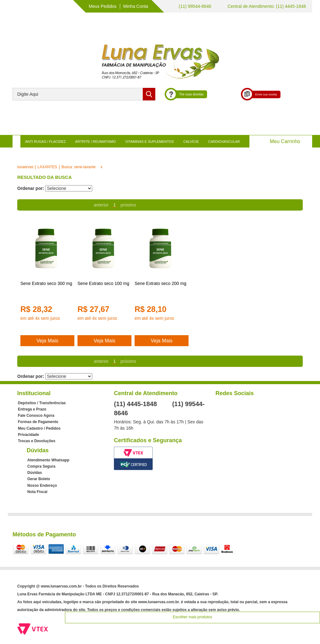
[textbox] (84, 94)
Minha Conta (136, 6)
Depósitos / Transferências (42, 403)
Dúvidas (35, 473)
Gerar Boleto (39, 479)
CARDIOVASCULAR (224, 142)
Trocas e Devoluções (37, 441)
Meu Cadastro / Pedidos (39, 428)
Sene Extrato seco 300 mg (46, 283)
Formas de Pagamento (38, 422)
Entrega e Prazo (32, 409)
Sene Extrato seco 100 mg (103, 283)
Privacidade (28, 435)
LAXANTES (48, 167)
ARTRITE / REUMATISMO (96, 142)
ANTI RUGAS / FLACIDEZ (45, 142)
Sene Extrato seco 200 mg (160, 283)
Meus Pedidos (103, 6)
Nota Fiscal (37, 492)
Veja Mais (47, 341)
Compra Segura (41, 466)
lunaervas (25, 167)
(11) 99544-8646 (194, 6)
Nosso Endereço (42, 486)
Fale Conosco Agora (36, 416)
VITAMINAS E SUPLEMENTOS (149, 142)
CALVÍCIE (191, 142)
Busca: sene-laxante (79, 167)
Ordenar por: (31, 188)
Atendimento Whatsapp (48, 460)
